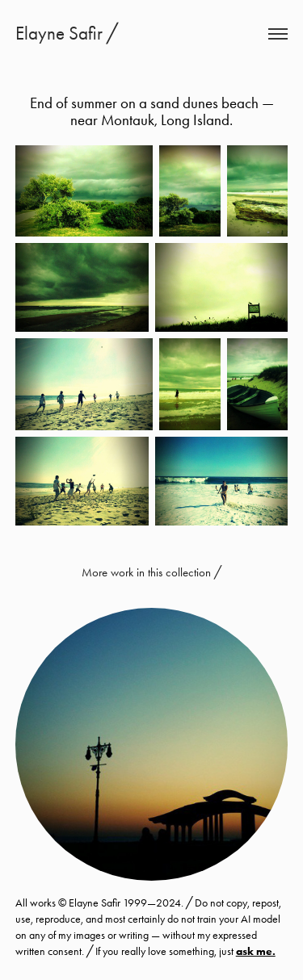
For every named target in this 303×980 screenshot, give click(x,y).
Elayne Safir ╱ (67, 34)
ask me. (256, 951)
